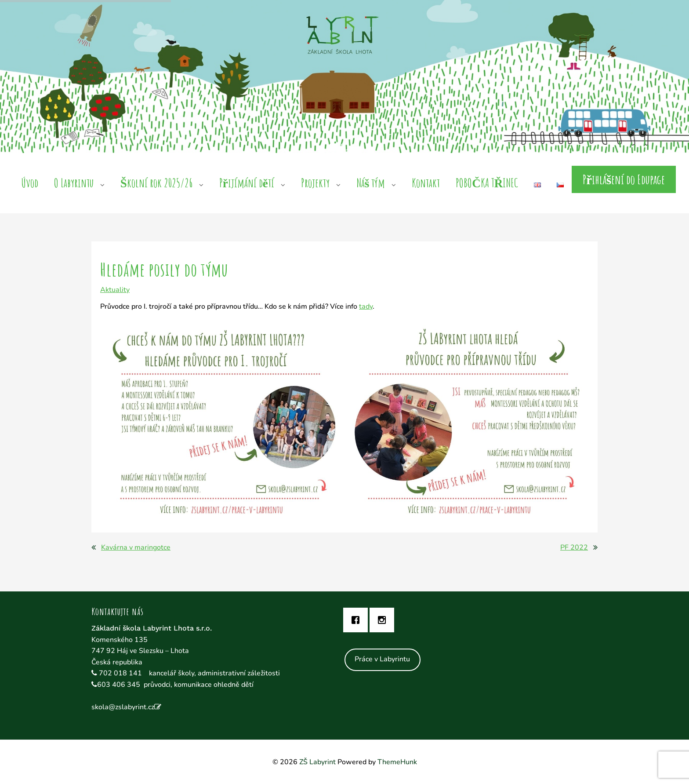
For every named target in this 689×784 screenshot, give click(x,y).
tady (366, 306)
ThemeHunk (397, 762)
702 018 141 (121, 673)
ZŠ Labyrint (317, 762)
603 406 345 (119, 685)
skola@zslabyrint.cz (123, 707)
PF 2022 (574, 547)
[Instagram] (384, 620)
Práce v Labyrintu (382, 659)
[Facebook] (358, 620)
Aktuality (115, 290)
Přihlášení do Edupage (624, 179)
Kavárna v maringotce (136, 547)
